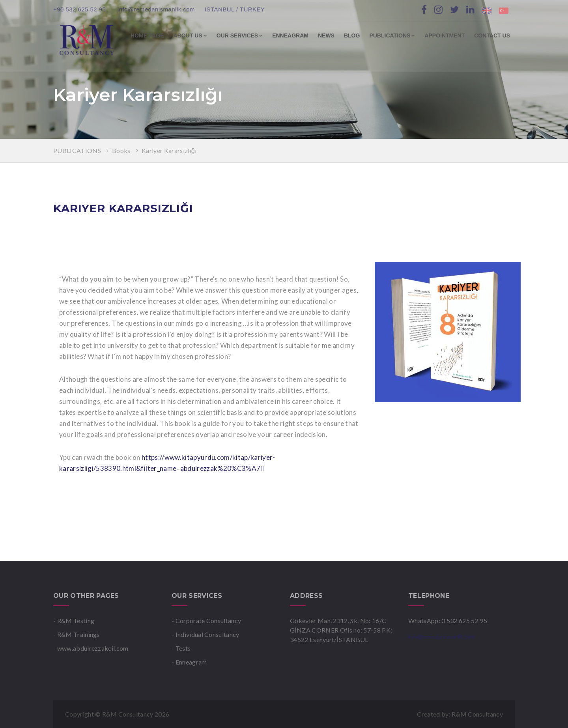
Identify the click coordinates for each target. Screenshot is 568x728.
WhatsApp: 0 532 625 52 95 (448, 621)
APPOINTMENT (445, 35)
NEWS (326, 35)
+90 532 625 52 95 (80, 9)
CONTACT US (492, 35)
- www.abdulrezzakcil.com (91, 648)
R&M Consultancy (477, 714)
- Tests (181, 648)
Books (122, 150)
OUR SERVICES (240, 35)
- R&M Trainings (77, 634)
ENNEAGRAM (290, 35)
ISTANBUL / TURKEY (235, 9)
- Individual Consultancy (206, 634)
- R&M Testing (74, 621)
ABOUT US (190, 35)
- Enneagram (189, 662)
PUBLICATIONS (392, 35)
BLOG (352, 35)
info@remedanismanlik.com (156, 9)
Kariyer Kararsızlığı (169, 150)
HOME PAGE (147, 35)
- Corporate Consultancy (206, 621)
